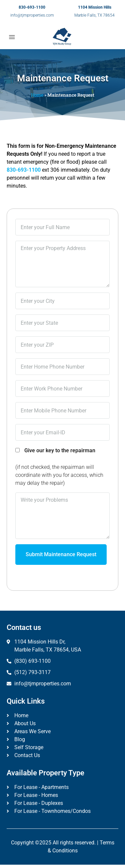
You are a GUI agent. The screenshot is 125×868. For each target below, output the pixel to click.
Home (37, 95)
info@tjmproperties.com (32, 15)
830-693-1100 (32, 7)
